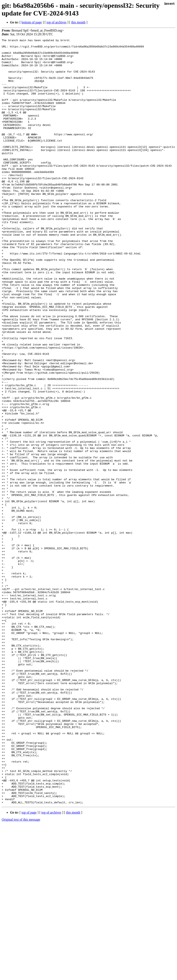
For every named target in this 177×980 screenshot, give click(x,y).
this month (78, 22)
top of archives (56, 22)
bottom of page (32, 22)
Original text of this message (21, 973)
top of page (29, 965)
